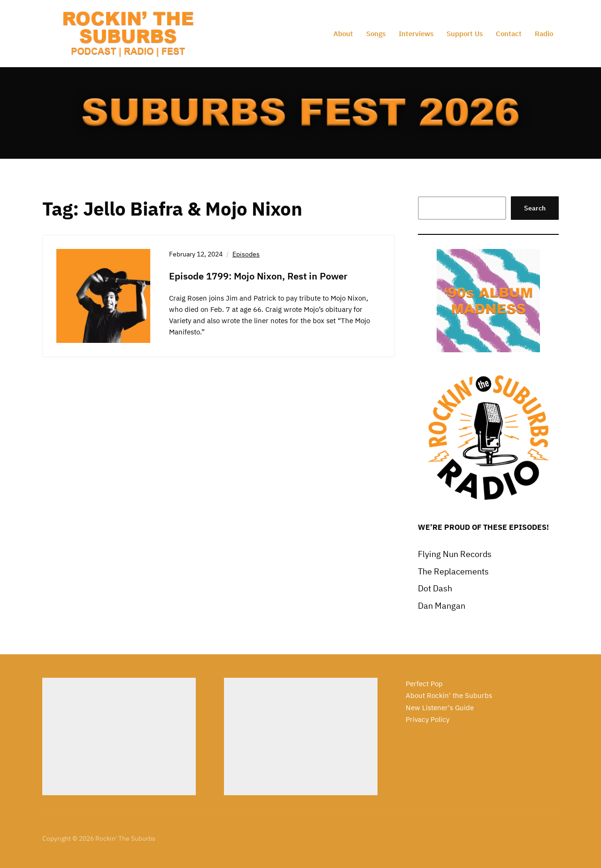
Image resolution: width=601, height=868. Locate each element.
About (343, 34)
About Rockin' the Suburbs (449, 695)
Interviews (416, 34)
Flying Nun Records (455, 554)
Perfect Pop (424, 684)
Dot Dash (435, 588)
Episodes (246, 254)
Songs (376, 34)
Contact (509, 34)
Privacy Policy (428, 719)
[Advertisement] (119, 736)
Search (535, 208)
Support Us (465, 34)
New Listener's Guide (440, 708)
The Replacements (453, 571)
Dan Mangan (442, 606)
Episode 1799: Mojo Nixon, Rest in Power (258, 276)
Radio (544, 34)
